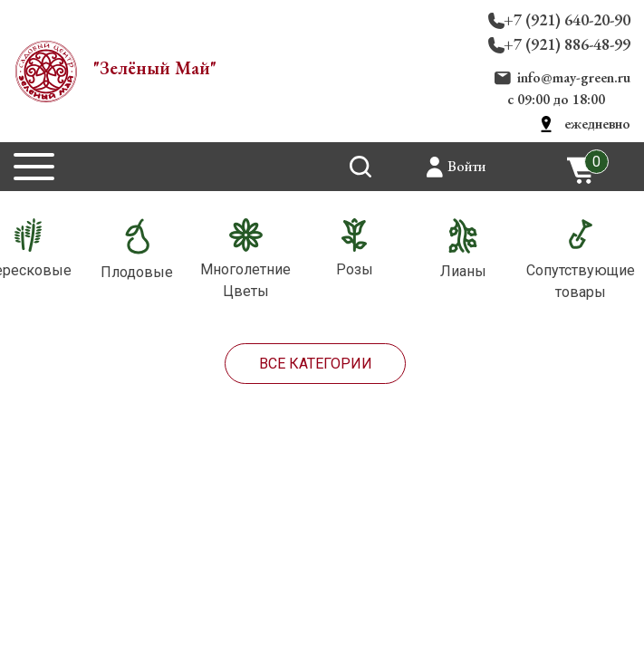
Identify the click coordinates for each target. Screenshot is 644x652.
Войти (466, 166)
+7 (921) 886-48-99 (567, 44)
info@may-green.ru (574, 77)
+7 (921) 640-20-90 (567, 19)
